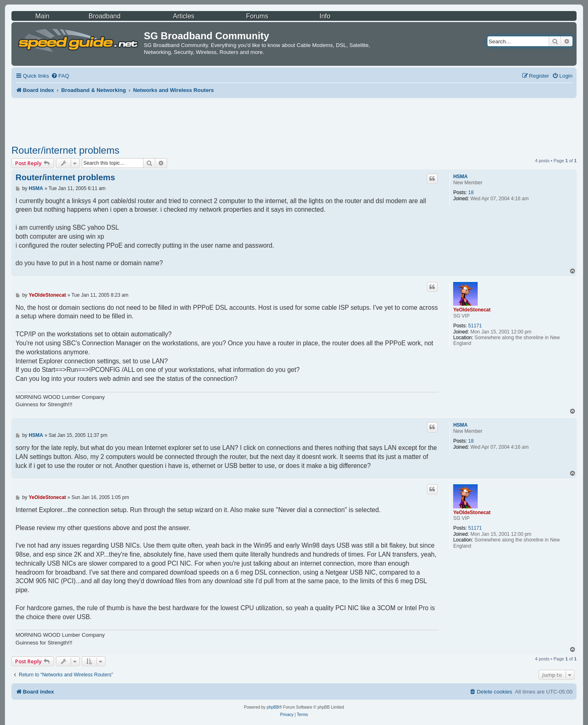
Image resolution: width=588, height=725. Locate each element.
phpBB (273, 707)
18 (471, 192)
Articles (183, 16)
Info (325, 16)
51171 (475, 326)
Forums (257, 16)
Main (42, 16)
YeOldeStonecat (472, 310)
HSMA (460, 177)
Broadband (105, 16)
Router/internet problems (65, 150)
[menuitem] (60, 76)
